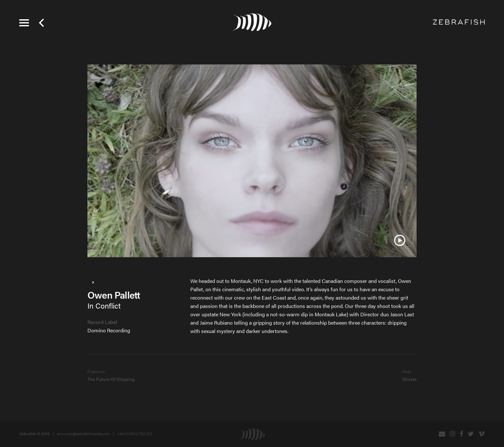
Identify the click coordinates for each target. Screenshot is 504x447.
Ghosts (409, 379)
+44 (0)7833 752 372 (135, 434)
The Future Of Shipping (111, 379)
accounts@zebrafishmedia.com (83, 434)
